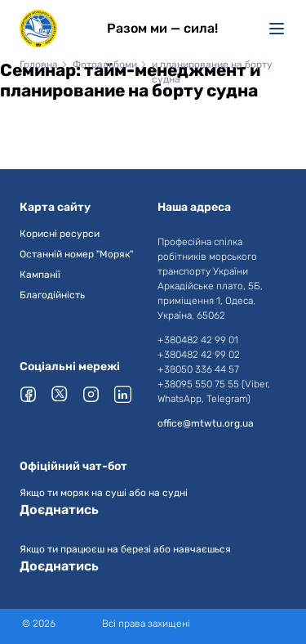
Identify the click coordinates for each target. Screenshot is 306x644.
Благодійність (52, 295)
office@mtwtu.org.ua (206, 423)
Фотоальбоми (105, 65)
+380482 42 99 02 (199, 355)
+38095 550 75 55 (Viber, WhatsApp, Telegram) (214, 391)
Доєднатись (59, 510)
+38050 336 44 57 (198, 369)
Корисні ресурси (60, 234)
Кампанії (40, 275)
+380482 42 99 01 (198, 340)
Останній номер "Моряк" (76, 254)
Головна (39, 65)
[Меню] (277, 29)
